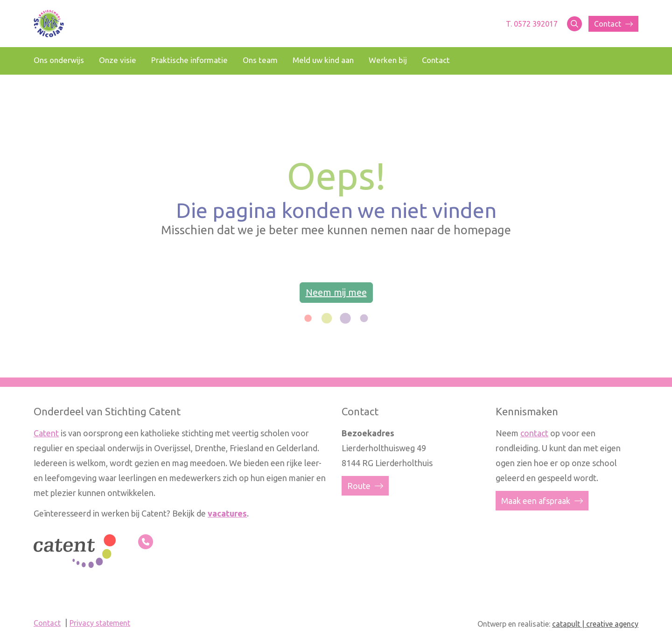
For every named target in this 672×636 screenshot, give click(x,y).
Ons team (260, 60)
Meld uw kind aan (323, 60)
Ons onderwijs (59, 60)
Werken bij (388, 60)
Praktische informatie (189, 60)
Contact (613, 24)
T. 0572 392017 (532, 24)
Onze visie (118, 60)
